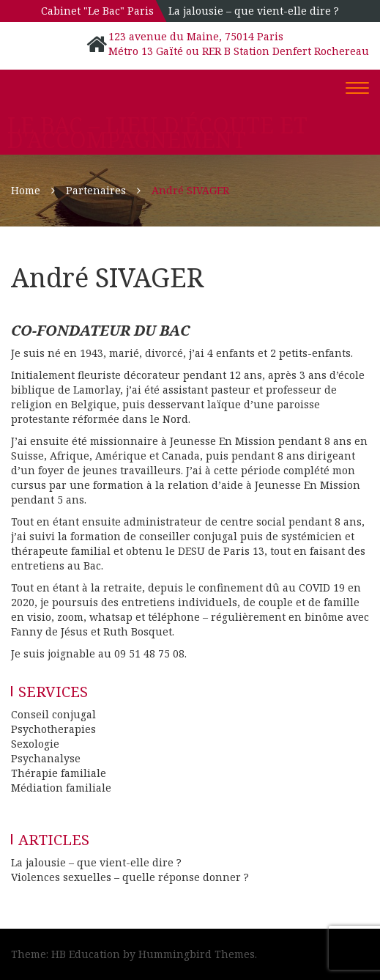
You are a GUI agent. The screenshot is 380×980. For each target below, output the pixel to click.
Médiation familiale (61, 788)
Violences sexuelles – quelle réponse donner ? (130, 877)
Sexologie (35, 744)
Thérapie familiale (59, 773)
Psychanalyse (46, 758)
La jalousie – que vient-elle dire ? (254, 11)
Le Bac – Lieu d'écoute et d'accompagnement (157, 133)
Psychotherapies (53, 729)
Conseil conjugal (53, 714)
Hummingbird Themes (197, 954)
